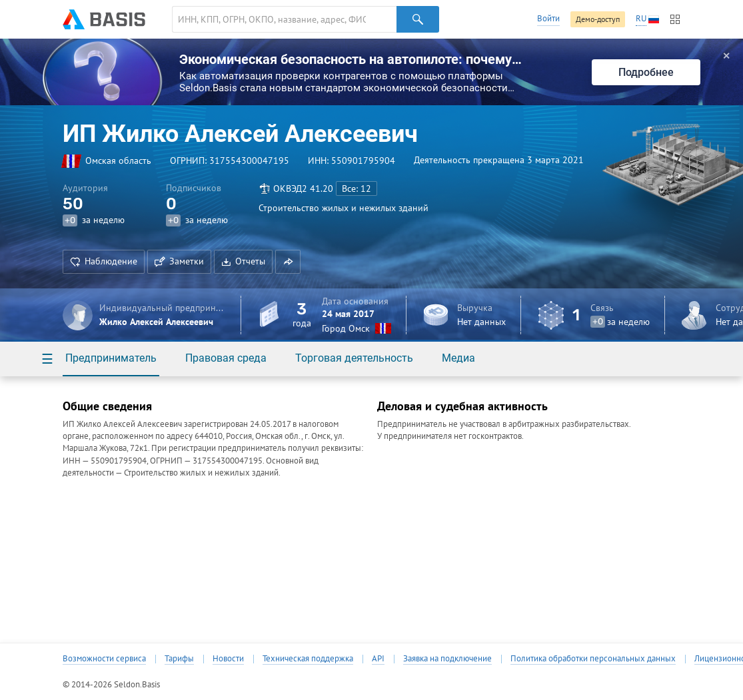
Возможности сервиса (104, 659)
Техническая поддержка (308, 659)
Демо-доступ (598, 19)
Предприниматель (111, 358)
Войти (548, 18)
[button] (288, 262)
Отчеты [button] (243, 261)
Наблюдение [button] (104, 261)
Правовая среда (226, 358)
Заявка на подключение (447, 659)
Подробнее (646, 72)
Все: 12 (357, 188)
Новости (228, 659)
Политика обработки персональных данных (593, 659)
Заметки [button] (179, 261)
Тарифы (179, 659)
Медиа (458, 358)
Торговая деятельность (354, 358)
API (378, 659)
